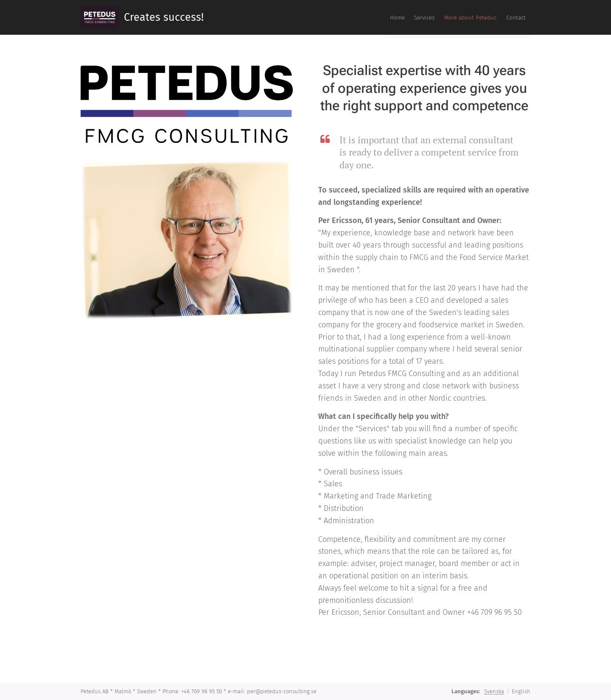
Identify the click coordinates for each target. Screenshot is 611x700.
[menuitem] (477, 17)
